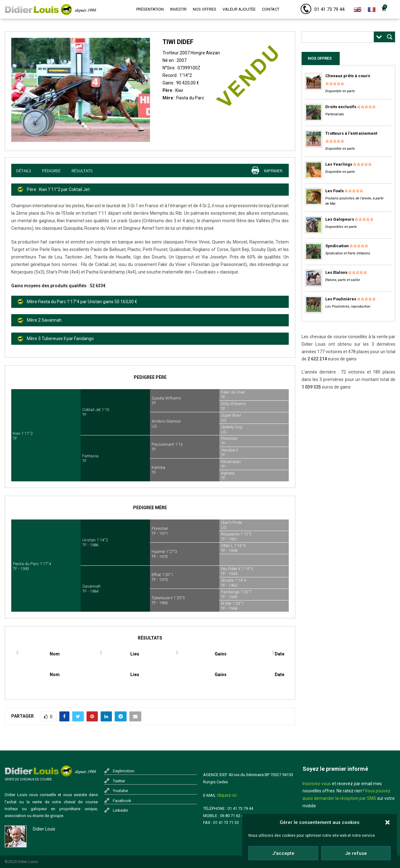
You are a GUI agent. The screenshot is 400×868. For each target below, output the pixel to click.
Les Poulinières (341, 299)
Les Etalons (336, 272)
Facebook (122, 801)
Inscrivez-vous (317, 784)
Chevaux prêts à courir (348, 76)
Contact (271, 9)
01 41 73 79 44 (329, 9)
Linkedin (120, 810)
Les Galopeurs (340, 219)
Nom (55, 654)
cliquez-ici (227, 795)
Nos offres (205, 9)
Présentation (150, 9)
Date (280, 654)
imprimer (273, 171)
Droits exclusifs (341, 107)
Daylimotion (124, 771)
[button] (387, 823)
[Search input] (339, 37)
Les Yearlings (339, 164)
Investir (178, 9)
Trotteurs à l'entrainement (351, 133)
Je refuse (356, 853)
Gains (221, 654)
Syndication (337, 246)
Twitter (119, 781)
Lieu (135, 654)
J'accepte (283, 853)
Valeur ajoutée (239, 9)
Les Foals (335, 191)
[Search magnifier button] (390, 37)
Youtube (120, 791)
